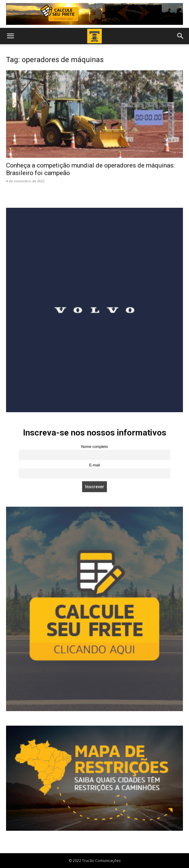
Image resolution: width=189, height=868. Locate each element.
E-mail (94, 465)
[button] (10, 36)
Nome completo (94, 447)
